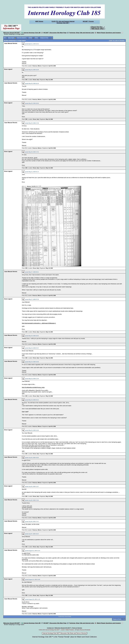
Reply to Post (117, 619)
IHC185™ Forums (88, 21)
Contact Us (50, 628)
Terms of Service (77, 628)
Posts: (24, 66)
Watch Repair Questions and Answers (109, 33)
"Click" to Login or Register (117, 40)
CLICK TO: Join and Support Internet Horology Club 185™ (63, 22)
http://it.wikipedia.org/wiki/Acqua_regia (33, 387)
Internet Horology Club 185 (32, 33)
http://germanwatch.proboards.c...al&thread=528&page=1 (39, 323)
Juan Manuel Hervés (11, 43)
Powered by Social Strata (65, 617)
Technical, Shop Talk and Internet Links (82, 33)
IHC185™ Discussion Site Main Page (55, 33)
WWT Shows (39, 21)
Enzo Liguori (8, 69)
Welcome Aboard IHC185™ (12, 33)
